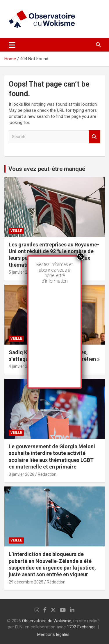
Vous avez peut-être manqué (47, 169)
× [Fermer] (81, 257)
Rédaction (47, 474)
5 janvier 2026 (22, 272)
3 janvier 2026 (22, 474)
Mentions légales (53, 634)
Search (94, 137)
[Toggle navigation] (12, 45)
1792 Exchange (81, 627)
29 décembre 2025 (26, 582)
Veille (16, 231)
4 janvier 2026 (22, 366)
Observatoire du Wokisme (47, 621)
